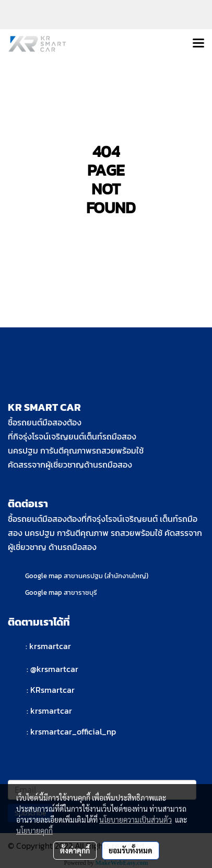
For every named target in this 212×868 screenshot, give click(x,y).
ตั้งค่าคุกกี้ (75, 850)
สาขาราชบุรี (80, 592)
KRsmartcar (52, 690)
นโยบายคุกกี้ (34, 830)
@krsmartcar (54, 669)
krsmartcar (50, 646)
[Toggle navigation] (198, 44)
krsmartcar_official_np (73, 731)
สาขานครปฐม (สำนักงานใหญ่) (106, 576)
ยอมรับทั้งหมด (131, 850)
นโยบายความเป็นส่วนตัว (136, 820)
